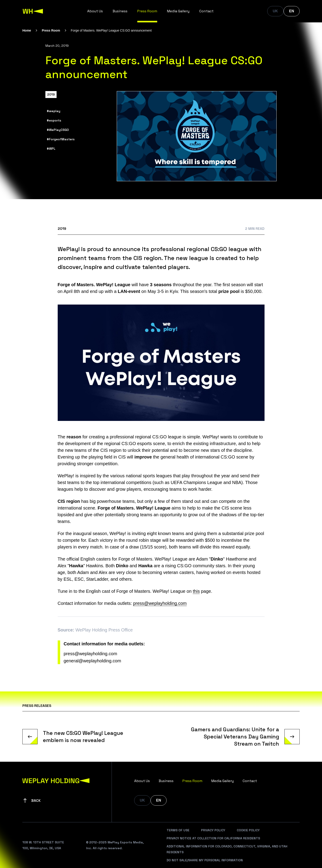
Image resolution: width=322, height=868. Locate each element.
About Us (95, 11)
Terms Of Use (178, 830)
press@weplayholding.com (160, 603)
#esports (54, 120)
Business (120, 11)
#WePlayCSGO (58, 130)
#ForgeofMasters (61, 139)
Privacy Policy (213, 830)
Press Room (147, 11)
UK (275, 11)
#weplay (54, 111)
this (196, 591)
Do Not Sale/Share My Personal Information (205, 860)
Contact (206, 11)
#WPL (51, 149)
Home (27, 30)
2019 (51, 94)
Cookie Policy (248, 830)
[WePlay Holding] (33, 11)
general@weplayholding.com (92, 661)
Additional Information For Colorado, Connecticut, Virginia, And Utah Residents (227, 849)
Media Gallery (178, 11)
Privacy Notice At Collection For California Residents (213, 838)
